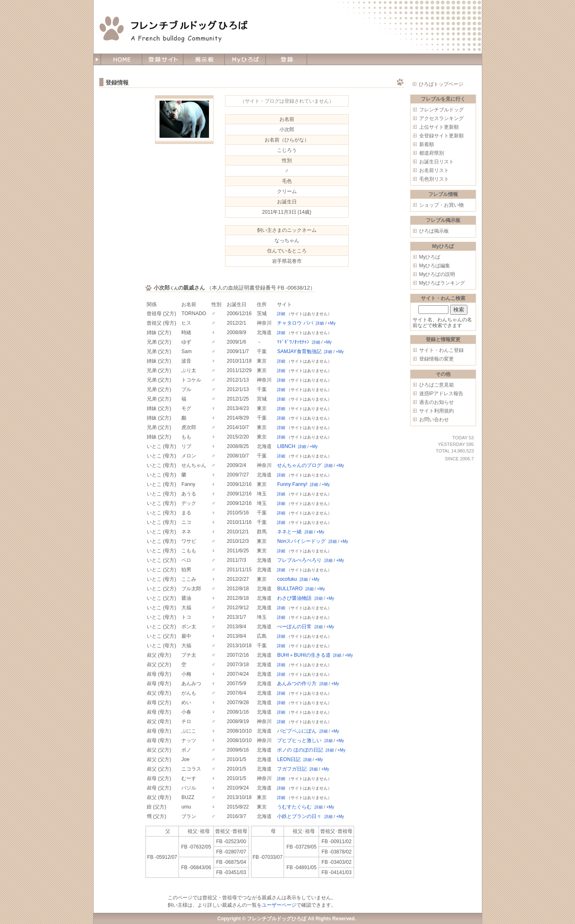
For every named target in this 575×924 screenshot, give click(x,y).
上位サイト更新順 (439, 127)
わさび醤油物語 (294, 598)
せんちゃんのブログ (299, 465)
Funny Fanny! (292, 484)
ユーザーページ (279, 905)
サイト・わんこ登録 (441, 350)
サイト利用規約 (437, 411)
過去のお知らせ (437, 402)
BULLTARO (290, 589)
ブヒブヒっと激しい (299, 740)
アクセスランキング (441, 118)
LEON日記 (289, 759)
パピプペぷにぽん (297, 731)
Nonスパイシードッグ (301, 541)
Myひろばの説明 (437, 274)
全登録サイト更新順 (441, 136)
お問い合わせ (434, 420)
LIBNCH (286, 446)
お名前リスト (434, 170)
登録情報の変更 (437, 359)
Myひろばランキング (442, 283)
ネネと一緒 (289, 532)
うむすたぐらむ (294, 807)
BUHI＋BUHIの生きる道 (304, 655)
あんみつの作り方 (297, 684)
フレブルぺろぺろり (299, 560)
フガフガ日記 (292, 769)
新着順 (427, 144)
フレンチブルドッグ (441, 110)
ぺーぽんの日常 (294, 627)
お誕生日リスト (437, 162)
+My (332, 323)
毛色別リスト (434, 179)
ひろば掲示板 (434, 231)
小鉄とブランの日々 (299, 816)
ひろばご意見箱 (437, 385)
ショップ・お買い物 (441, 205)
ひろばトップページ (441, 84)
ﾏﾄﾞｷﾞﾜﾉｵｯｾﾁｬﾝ (293, 342)
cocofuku (287, 579)
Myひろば (430, 257)
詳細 (281, 314)
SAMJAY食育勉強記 (299, 351)
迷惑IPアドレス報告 (441, 394)
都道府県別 (432, 153)
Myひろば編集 (435, 266)
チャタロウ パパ (295, 323)
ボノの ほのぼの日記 (300, 750)
